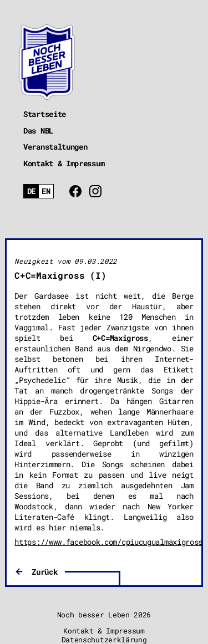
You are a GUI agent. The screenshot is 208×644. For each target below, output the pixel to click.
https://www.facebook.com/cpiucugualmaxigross (108, 542)
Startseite (45, 114)
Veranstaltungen (55, 147)
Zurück (44, 572)
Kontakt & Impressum (64, 163)
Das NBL (38, 131)
